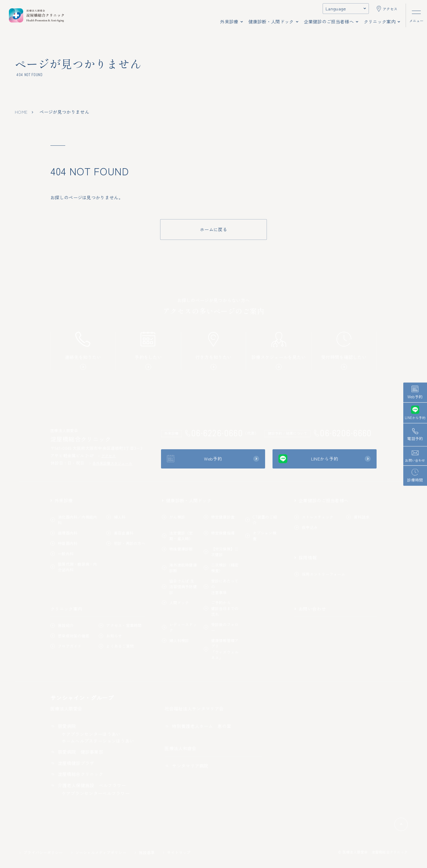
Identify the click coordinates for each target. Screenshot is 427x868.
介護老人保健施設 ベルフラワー (88, 785)
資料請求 (358, 517)
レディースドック (179, 627)
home (21, 112)
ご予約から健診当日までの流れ (221, 608)
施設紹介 (62, 625)
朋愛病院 (63, 726)
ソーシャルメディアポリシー (99, 852)
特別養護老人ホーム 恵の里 (198, 726)
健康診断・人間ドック (187, 500)
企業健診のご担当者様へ (321, 500)
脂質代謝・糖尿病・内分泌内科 (74, 567)
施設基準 (145, 852)
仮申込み (306, 527)
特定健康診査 (219, 517)
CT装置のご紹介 (261, 520)
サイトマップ (177, 852)
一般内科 (62, 554)
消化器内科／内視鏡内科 (74, 520)
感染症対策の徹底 (70, 636)
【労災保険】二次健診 (221, 552)
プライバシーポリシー (41, 852)
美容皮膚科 (120, 533)
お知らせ (110, 636)
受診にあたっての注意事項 (221, 587)
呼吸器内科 (64, 543)
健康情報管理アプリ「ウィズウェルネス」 (221, 649)
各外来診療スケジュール (111, 463)
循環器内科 (64, 533)
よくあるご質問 (116, 646)
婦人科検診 (175, 640)
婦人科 (116, 517)
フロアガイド (66, 646)
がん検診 (173, 517)
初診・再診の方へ (126, 543)
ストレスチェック (314, 517)
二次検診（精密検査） (221, 568)
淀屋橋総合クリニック (77, 774)
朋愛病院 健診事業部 (77, 752)
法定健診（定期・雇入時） (177, 536)
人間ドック (175, 603)
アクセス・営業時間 (120, 625)
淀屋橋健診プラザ (72, 763)
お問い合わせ (310, 609)
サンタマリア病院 (186, 766)
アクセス (107, 456)
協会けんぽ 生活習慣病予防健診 (179, 587)
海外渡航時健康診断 (179, 568)
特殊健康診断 (177, 549)
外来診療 (62, 500)
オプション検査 (261, 536)
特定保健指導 (219, 533)
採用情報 (306, 557)
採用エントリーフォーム (320, 574)
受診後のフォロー (221, 627)
